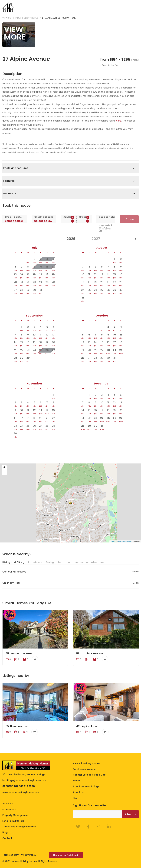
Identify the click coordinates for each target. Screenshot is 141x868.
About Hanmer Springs (86, 786)
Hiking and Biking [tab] (13, 562)
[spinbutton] (69, 221)
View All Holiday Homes (86, 763)
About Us (78, 792)
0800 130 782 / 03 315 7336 (19, 786)
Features (9, 181)
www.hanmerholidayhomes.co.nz (21, 792)
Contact (7, 838)
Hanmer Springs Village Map (89, 775)
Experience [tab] (35, 562)
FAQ (75, 798)
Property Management (15, 815)
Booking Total (106, 217)
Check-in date (13, 217)
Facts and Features (16, 168)
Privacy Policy (28, 855)
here (119, 121)
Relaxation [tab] (65, 562)
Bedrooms (10, 193)
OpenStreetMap (125, 541)
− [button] (4, 472)
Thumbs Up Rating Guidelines (19, 827)
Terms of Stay (10, 855)
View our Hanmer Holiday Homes (20, 18)
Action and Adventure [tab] (90, 562)
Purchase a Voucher (85, 769)
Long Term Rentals (13, 821)
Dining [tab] (50, 562)
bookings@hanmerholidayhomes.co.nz (25, 780)
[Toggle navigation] (137, 7)
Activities (8, 804)
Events (77, 781)
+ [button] (4, 468)
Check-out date (44, 217)
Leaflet (113, 541)
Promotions (9, 809)
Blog (5, 832)
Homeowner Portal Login (66, 855)
